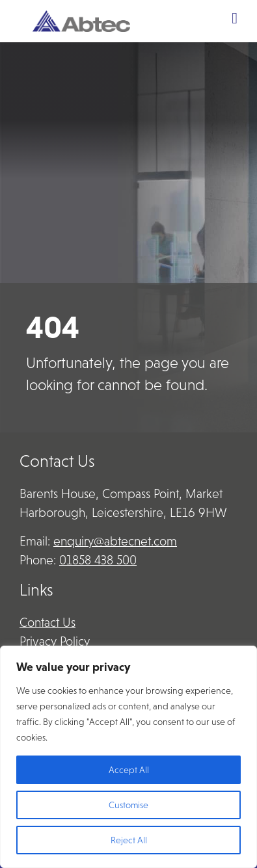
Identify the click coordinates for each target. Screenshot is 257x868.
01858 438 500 (98, 560)
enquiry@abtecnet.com (115, 541)
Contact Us (47, 623)
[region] (128, 757)
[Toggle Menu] (235, 18)
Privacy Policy (55, 641)
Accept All (129, 770)
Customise (128, 805)
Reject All (129, 840)
